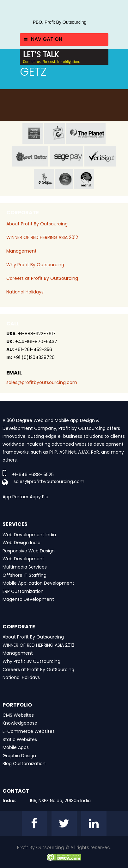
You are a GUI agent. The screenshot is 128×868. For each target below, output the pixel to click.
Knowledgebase (20, 723)
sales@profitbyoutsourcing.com (42, 382)
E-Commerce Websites (29, 731)
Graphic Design (19, 756)
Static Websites (20, 739)
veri (100, 156)
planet (86, 133)
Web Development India (29, 535)
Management (21, 251)
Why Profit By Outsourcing (35, 265)
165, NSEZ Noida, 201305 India (60, 801)
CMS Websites (18, 715)
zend (33, 133)
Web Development (23, 559)
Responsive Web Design (29, 551)
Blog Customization (24, 764)
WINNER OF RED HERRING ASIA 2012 (42, 237)
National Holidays (25, 292)
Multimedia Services (25, 567)
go (44, 179)
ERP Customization (23, 591)
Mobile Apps (16, 747)
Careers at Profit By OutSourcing (42, 278)
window (64, 179)
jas (55, 133)
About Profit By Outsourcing (37, 224)
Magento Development (28, 599)
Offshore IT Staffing (24, 575)
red (84, 179)
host (30, 156)
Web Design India (21, 543)
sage (66, 156)
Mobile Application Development (38, 583)
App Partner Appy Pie (25, 497)
